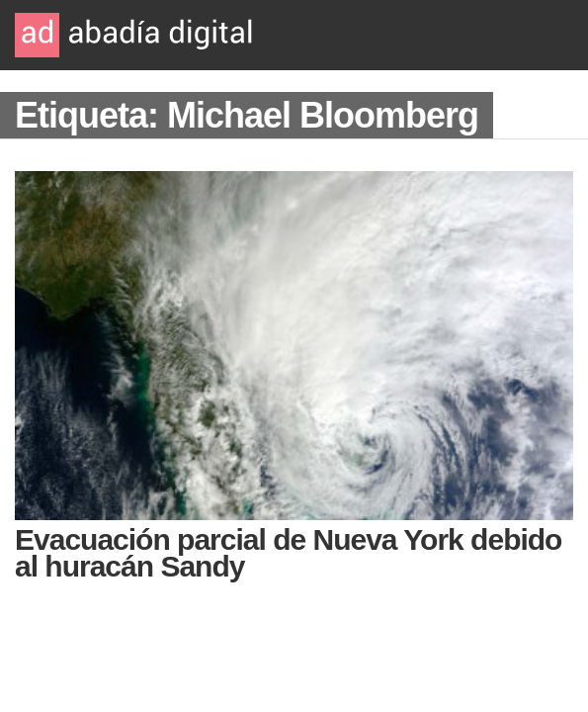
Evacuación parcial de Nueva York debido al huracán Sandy (288, 553)
